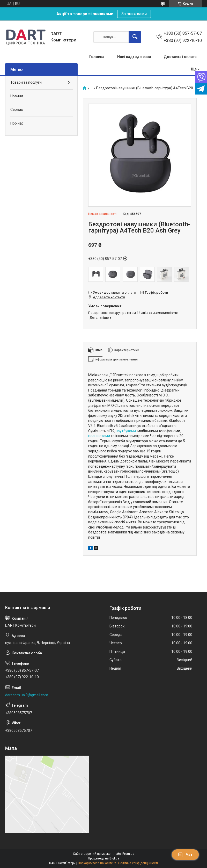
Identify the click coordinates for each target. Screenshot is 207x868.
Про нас (17, 123)
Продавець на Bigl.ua (104, 858)
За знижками (134, 14)
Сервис (17, 110)
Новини (17, 96)
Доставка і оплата (180, 57)
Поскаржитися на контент (97, 863)
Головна (97, 57)
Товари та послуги (26, 82)
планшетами (99, 436)
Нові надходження (134, 57)
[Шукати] (135, 37)
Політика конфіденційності (138, 863)
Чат (185, 855)
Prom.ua (128, 854)
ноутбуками (126, 431)
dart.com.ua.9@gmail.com (27, 695)
